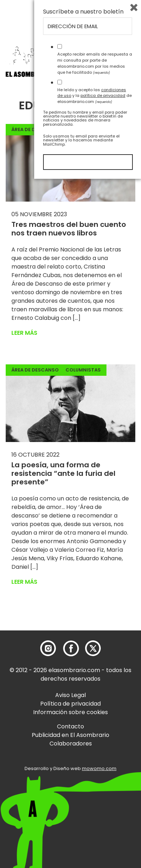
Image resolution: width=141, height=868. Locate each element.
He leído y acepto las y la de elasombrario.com (95, 785)
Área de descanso (35, 129)
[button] (46, 76)
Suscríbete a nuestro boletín (83, 701)
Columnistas (83, 370)
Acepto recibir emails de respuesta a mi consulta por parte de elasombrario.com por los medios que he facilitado (95, 752)
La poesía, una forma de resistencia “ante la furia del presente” (63, 473)
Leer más (24, 333)
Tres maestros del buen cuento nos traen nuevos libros (69, 229)
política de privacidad (103, 785)
